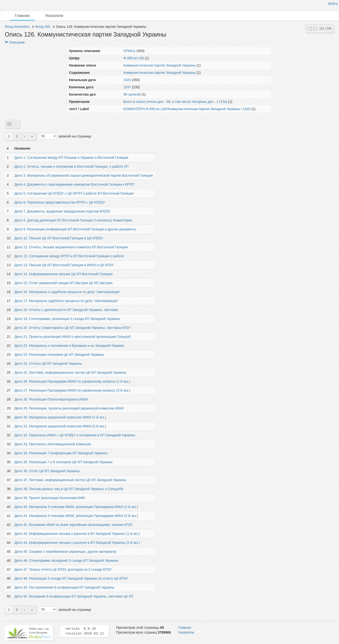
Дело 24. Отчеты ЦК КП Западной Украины (48, 364)
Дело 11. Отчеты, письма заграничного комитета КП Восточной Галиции (71, 247)
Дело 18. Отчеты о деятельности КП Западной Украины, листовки (66, 310)
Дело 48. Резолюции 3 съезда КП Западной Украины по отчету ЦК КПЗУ (71, 578)
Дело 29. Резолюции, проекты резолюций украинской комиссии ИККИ (69, 408)
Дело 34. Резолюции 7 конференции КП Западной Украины (61, 453)
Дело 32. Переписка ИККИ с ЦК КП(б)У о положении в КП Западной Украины (75, 435)
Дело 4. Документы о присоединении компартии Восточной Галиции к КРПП (74, 184)
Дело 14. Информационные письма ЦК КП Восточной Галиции (64, 274)
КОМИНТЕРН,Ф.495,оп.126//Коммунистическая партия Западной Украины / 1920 (187, 109)
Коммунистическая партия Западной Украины (159, 65)
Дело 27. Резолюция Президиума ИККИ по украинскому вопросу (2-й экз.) (72, 390)
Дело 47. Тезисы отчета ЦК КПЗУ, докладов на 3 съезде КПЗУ (63, 569)
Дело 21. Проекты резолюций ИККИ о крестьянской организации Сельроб (73, 337)
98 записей (132, 94)
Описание (15, 42)
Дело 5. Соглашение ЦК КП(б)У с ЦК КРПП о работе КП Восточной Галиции (74, 193)
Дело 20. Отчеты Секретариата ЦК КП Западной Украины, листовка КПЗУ (72, 328)
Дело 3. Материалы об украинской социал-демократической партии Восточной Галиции (84, 175)
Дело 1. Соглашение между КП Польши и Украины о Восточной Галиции (71, 158)
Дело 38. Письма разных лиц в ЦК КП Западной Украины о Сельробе (69, 489)
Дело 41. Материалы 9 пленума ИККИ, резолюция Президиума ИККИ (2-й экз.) (76, 516)
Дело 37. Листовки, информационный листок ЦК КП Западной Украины (70, 480)
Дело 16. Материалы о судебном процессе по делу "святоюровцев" (68, 292)
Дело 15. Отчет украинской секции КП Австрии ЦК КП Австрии (64, 283)
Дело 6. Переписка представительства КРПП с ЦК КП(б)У (60, 202)
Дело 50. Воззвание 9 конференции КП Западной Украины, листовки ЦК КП (74, 596)
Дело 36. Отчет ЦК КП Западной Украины (47, 471)
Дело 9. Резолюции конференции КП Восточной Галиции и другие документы (75, 229)
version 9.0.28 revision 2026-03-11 (85, 631)
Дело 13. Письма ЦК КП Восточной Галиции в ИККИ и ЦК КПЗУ (64, 265)
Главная (22, 16)
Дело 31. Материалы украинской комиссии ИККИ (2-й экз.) (60, 426)
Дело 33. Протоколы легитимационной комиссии (53, 444)
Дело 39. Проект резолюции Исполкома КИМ (50, 498)
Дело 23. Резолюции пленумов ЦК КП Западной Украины (59, 355)
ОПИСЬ (129, 51)
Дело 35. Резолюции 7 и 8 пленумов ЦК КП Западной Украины (64, 462)
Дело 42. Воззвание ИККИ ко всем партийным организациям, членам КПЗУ (74, 525)
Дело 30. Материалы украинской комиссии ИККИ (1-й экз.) (60, 417)
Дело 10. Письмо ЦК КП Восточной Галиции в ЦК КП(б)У (59, 238)
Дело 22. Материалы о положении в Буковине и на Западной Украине (69, 346)
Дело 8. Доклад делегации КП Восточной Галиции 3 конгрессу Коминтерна (73, 220)
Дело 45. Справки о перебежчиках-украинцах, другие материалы (66, 552)
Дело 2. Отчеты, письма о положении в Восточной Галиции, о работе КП (72, 167)
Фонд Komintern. (18, 27)
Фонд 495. (43, 27)
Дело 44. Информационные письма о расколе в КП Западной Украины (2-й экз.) (77, 543)
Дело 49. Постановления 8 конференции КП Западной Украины (64, 587)
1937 (127, 87)
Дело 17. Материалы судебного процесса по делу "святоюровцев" (66, 301)
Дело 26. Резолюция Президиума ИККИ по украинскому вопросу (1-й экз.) (72, 381)
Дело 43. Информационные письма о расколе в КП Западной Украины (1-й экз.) (77, 534)
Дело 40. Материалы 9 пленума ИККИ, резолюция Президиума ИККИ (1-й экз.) (76, 507)
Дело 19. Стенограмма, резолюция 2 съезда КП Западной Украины (67, 319)
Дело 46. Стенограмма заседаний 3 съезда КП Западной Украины (66, 561)
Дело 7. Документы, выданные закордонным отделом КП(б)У (63, 211)
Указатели (54, 16)
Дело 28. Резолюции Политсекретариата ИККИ (51, 399)
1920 (127, 80)
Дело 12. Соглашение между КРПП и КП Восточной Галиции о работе (69, 256)
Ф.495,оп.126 (134, 58)
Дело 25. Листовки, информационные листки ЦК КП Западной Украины (71, 372)
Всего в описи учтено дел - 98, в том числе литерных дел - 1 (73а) (175, 102)
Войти (333, 4)
